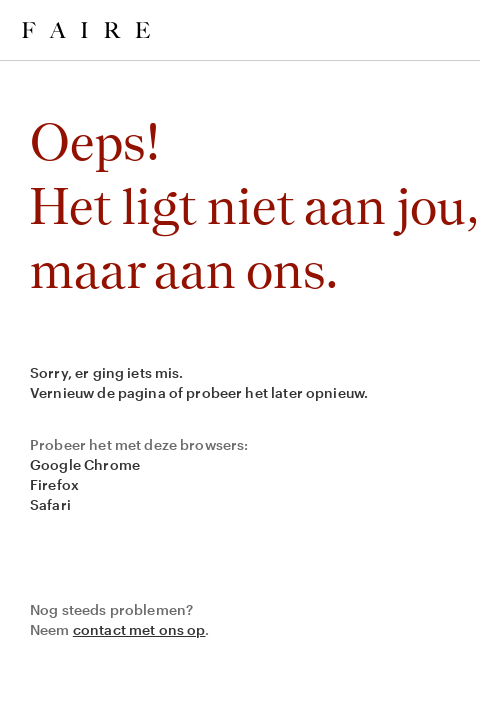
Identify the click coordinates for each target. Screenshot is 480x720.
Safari (50, 504)
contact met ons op (139, 629)
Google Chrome (85, 464)
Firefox (54, 484)
